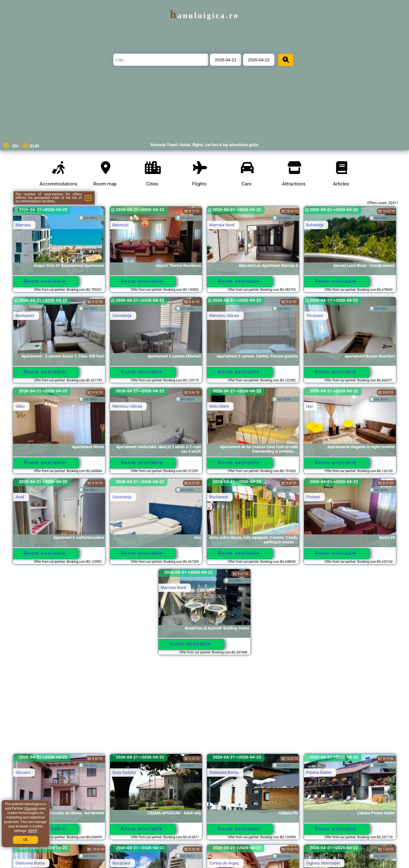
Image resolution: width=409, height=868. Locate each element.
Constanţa (122, 316)
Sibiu (20, 406)
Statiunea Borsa (224, 772)
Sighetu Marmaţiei (323, 863)
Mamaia (23, 225)
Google (31, 808)
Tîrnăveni (315, 316)
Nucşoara (121, 863)
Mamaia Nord (222, 225)
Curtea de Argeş (224, 863)
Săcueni (23, 772)
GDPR (33, 831)
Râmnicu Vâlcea (224, 316)
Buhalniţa (315, 225)
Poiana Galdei (319, 772)
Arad (20, 497)
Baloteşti (120, 225)
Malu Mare (219, 406)
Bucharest (25, 316)
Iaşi (309, 406)
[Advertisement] (204, 707)
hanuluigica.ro (204, 15)
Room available (45, 281)
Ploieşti (313, 497)
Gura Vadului (124, 772)
